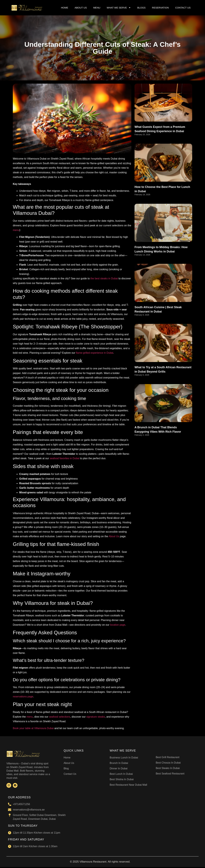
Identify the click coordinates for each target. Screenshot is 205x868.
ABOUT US (81, 8)
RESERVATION (160, 8)
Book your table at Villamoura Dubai (33, 728)
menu (16, 230)
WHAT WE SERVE (119, 8)
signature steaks (96, 717)
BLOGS (141, 8)
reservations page (23, 697)
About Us (114, 536)
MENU (97, 8)
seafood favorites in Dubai (64, 458)
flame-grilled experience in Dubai (95, 353)
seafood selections (60, 717)
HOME (65, 8)
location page (118, 625)
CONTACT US (183, 8)
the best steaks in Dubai (104, 278)
